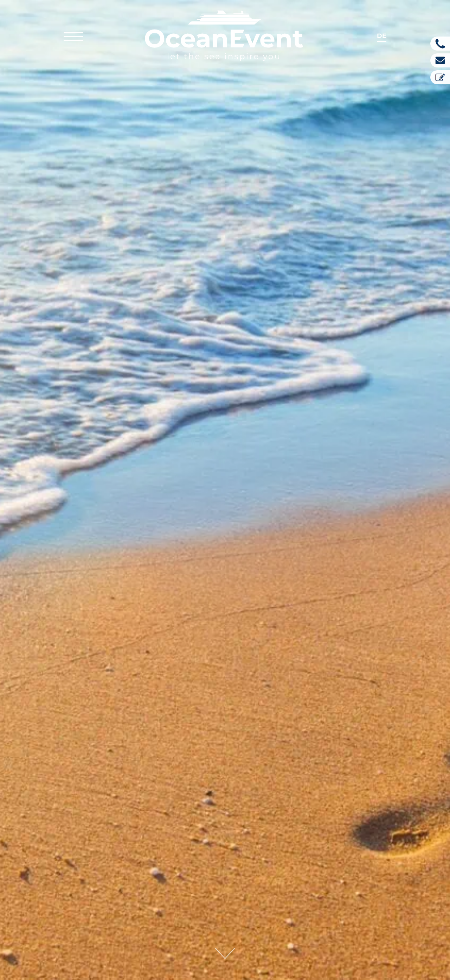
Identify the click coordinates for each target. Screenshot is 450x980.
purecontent (256, 803)
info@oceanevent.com (69, 942)
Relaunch (265, 774)
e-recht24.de (345, 829)
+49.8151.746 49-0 (57, 932)
